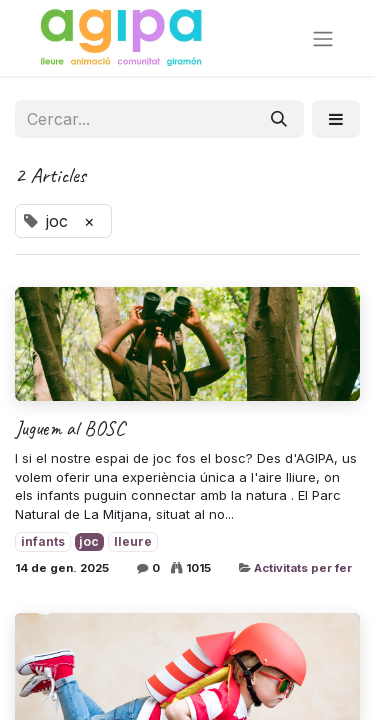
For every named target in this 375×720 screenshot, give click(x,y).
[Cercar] (279, 119)
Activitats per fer (303, 568)
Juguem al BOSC (70, 429)
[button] (336, 119)
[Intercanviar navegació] (323, 38)
